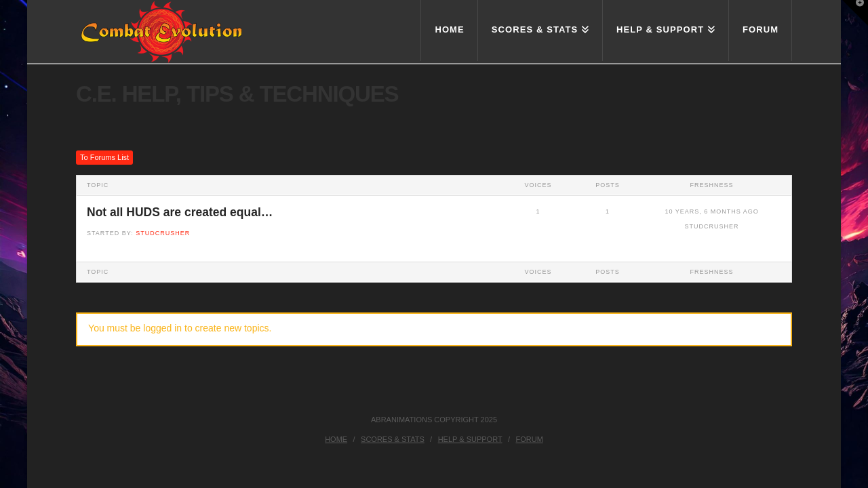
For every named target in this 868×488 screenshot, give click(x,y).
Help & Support (470, 439)
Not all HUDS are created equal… (180, 212)
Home (336, 439)
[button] (855, 13)
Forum (530, 439)
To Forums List (104, 157)
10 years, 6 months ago (711, 211)
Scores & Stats (393, 439)
